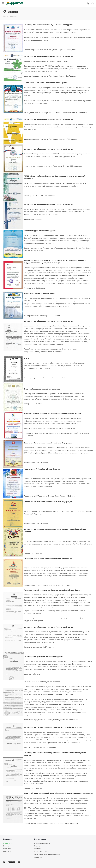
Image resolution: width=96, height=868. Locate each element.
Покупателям (40, 839)
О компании (8, 843)
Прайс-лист (39, 857)
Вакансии (7, 849)
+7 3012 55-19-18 (13, 862)
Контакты (7, 851)
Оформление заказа (42, 843)
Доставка (38, 849)
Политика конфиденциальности (47, 854)
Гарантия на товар (42, 851)
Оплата (37, 846)
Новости (7, 846)
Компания (8, 839)
